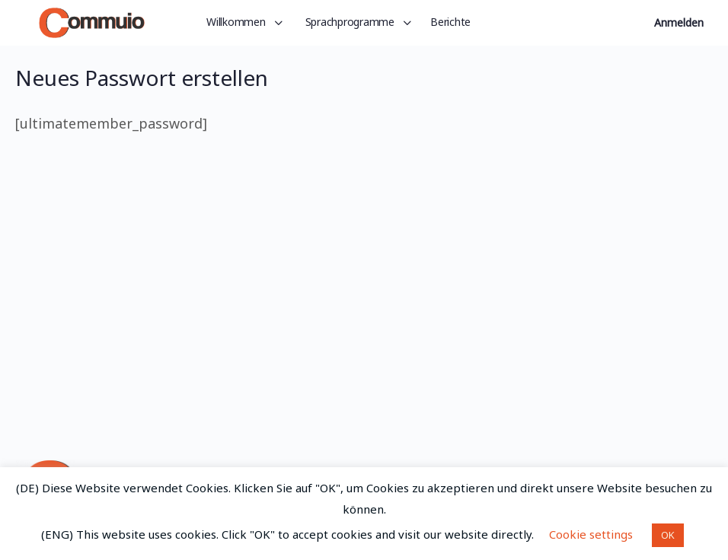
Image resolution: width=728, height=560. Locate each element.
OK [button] (668, 535)
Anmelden (679, 22)
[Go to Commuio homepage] (92, 20)
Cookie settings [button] (591, 534)
